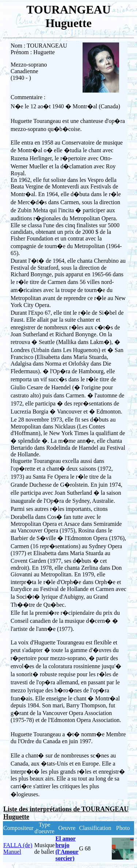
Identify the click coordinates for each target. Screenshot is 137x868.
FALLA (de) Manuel (18, 848)
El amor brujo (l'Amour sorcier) (67, 848)
